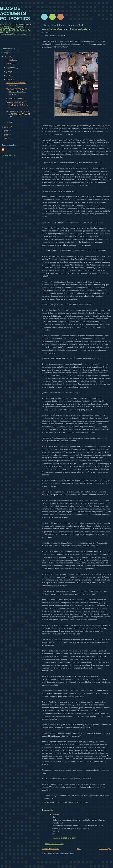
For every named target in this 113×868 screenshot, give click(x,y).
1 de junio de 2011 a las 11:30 (64, 838)
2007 (7, 139)
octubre (10, 64)
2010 (7, 127)
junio (9, 75)
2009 (7, 131)
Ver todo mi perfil (8, 155)
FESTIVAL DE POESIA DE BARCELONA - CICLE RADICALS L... (17, 92)
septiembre (11, 68)
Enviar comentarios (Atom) (64, 853)
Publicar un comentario (54, 844)
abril (8, 122)
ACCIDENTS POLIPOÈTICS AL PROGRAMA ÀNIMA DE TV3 (18, 114)
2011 (7, 57)
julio (8, 72)
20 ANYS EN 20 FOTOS (16, 98)
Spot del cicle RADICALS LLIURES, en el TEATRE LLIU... (17, 105)
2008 (7, 135)
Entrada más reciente (50, 849)
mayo (9, 79)
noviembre (11, 60)
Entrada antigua (105, 849)
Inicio (79, 849)
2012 (7, 53)
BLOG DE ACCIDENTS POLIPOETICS (15, 13)
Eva (54, 814)
